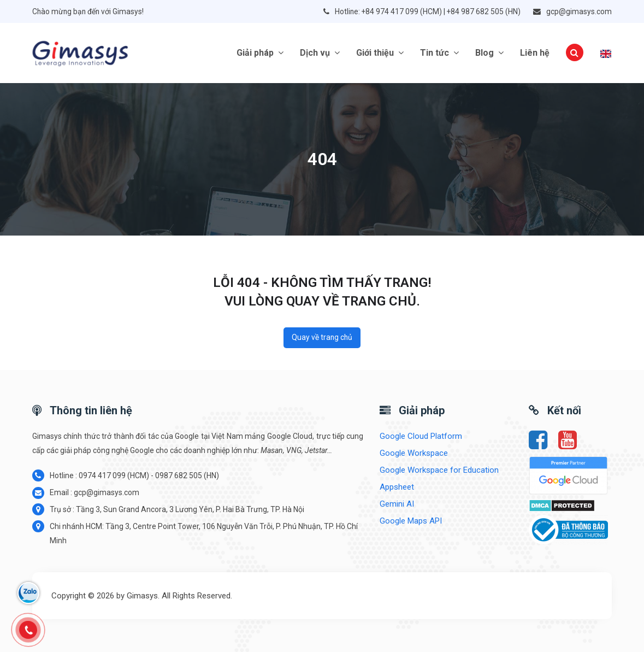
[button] (575, 53)
